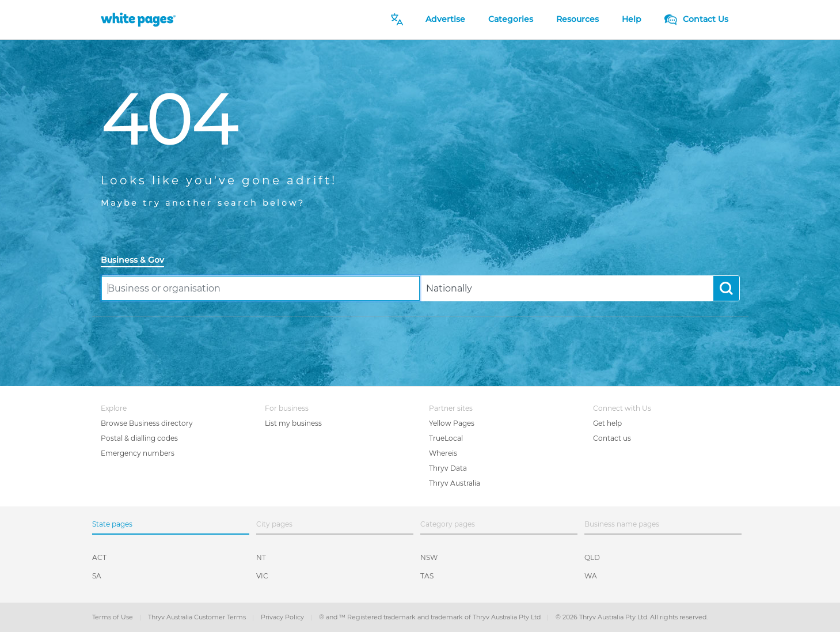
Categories (511, 19)
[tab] (137, 261)
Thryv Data (448, 468)
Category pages (448, 524)
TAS (427, 576)
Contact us (612, 438)
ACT (99, 557)
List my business (293, 423)
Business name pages (622, 524)
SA (97, 576)
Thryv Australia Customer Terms (198, 617)
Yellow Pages (452, 423)
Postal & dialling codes (139, 438)
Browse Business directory (147, 423)
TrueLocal (446, 438)
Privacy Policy (283, 617)
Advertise (445, 19)
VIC (262, 576)
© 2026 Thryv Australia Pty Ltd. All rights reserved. (632, 617)
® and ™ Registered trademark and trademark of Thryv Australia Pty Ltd (431, 617)
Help (632, 19)
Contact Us (696, 19)
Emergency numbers (138, 453)
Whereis (443, 453)
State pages (112, 524)
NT (261, 557)
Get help (607, 423)
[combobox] (261, 288)
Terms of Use (113, 617)
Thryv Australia (455, 483)
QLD (592, 557)
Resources (577, 19)
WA (591, 576)
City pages (274, 524)
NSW (429, 557)
